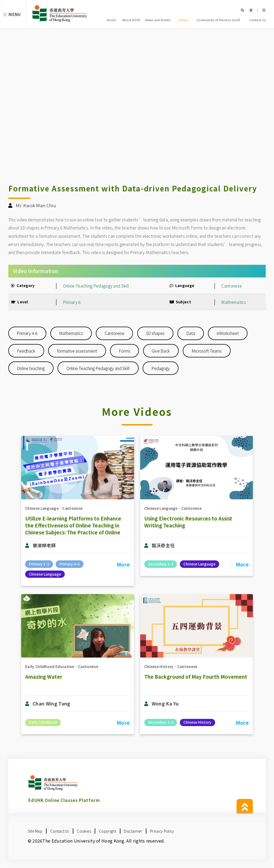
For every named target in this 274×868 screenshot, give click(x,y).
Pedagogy (161, 368)
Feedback (26, 351)
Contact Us (257, 20)
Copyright (108, 831)
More (123, 564)
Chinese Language (42, 508)
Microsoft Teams (207, 351)
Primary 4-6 (27, 333)
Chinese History (159, 666)
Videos (184, 20)
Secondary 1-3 (161, 564)
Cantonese (232, 286)
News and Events (158, 20)
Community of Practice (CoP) (218, 20)
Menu (15, 14)
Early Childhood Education (50, 666)
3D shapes (155, 333)
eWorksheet (228, 333)
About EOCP (131, 20)
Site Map (35, 831)
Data (191, 333)
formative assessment (77, 351)
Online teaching (31, 368)
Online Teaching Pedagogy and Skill (98, 368)
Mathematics (234, 302)
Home (111, 20)
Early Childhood (43, 722)
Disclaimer (133, 831)
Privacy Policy (162, 831)
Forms (125, 351)
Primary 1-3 (39, 564)
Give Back (161, 351)
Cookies (84, 831)
